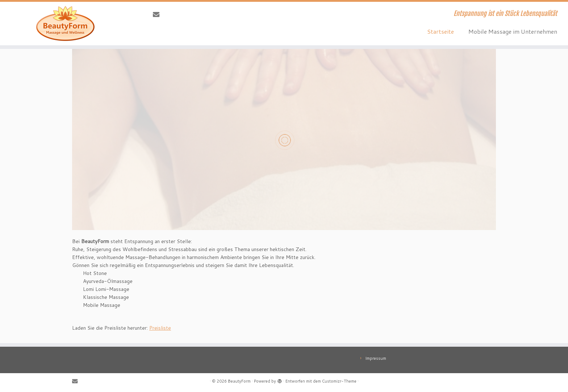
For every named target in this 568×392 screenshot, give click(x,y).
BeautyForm (239, 381)
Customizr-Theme (339, 381)
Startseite (440, 31)
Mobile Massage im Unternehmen (513, 31)
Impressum (376, 358)
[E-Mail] (158, 14)
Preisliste (160, 328)
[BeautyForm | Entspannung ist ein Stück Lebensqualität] (66, 24)
